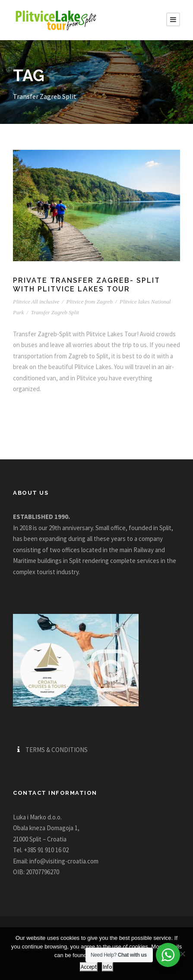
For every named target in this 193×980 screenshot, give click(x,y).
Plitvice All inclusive (36, 302)
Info (108, 967)
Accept (89, 967)
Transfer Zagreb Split (55, 312)
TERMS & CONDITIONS (57, 750)
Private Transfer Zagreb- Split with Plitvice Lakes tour (87, 285)
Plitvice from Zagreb (89, 302)
